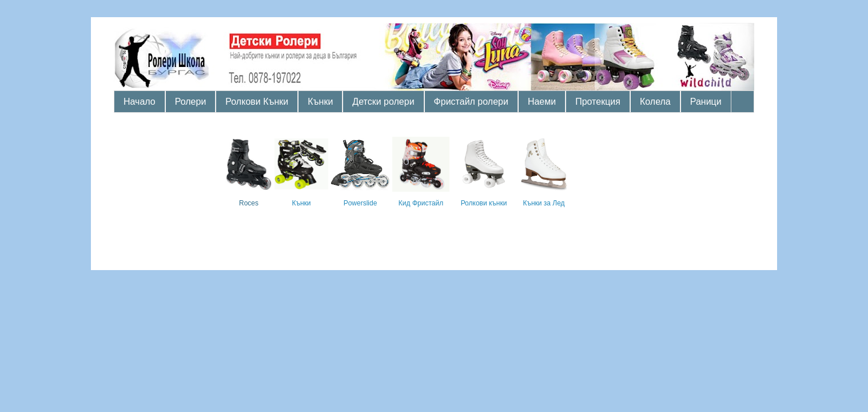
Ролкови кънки (484, 203)
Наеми (542, 102)
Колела (655, 102)
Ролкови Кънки (257, 102)
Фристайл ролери (471, 102)
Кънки (320, 102)
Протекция (598, 102)
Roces (249, 203)
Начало (140, 102)
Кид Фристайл (421, 203)
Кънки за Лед (544, 203)
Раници (706, 102)
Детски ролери (383, 102)
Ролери (191, 102)
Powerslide (361, 203)
